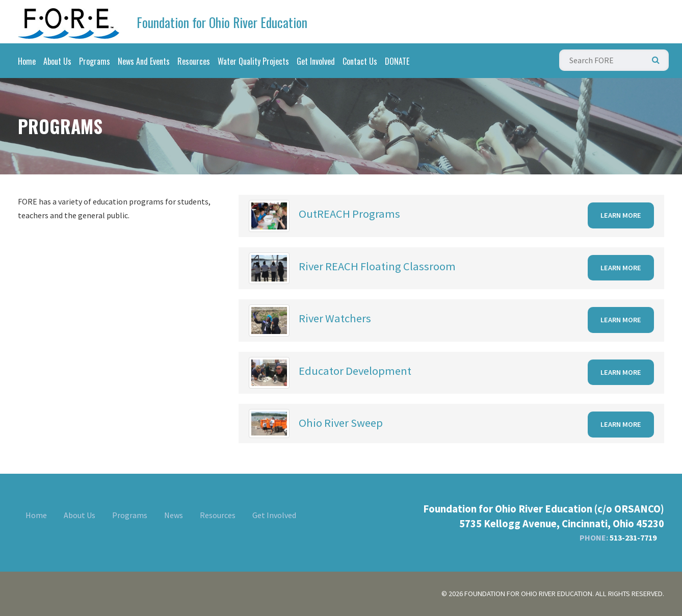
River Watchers (335, 318)
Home (27, 61)
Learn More (621, 215)
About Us (57, 61)
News (174, 515)
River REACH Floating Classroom (377, 266)
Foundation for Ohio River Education (222, 22)
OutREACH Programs (349, 214)
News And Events (144, 61)
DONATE (397, 61)
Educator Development (355, 371)
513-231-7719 (633, 537)
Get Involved (316, 61)
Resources (194, 61)
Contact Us (360, 61)
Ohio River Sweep (341, 423)
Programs (95, 61)
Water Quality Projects (253, 61)
